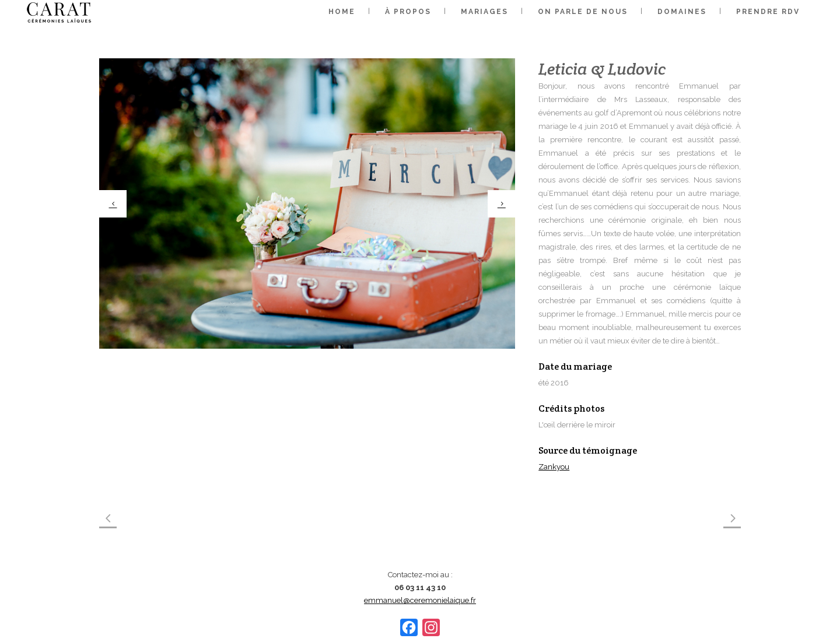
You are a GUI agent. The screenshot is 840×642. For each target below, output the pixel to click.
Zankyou (554, 467)
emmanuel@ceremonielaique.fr (420, 600)
